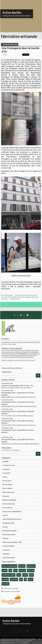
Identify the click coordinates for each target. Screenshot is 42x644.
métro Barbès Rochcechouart (12, 519)
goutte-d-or (31, 566)
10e (21, 579)
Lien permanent (7, 295)
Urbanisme (6, 554)
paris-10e (31, 570)
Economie (6, 496)
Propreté (5, 538)
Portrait (5, 527)
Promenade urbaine (9, 535)
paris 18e (22, 566)
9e (25, 579)
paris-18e (5, 584)
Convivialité (6, 473)
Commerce (6, 469)
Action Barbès (12, 13)
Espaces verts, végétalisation (12, 511)
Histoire (5, 515)
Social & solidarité (8, 546)
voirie (19, 575)
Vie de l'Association (9, 558)
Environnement (7, 508)
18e (10, 570)
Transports (6, 550)
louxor (31, 579)
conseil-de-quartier (9, 575)
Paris (31, 575)
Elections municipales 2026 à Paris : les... (18, 386)
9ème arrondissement (9, 566)
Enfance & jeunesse (9, 504)
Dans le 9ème (7, 481)
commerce (13, 297)
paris (6, 297)
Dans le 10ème (7, 485)
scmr (15, 570)
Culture (5, 477)
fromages (28, 297)
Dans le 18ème (7, 488)
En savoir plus (25, 642)
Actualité (5, 461)
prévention (14, 579)
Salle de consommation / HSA (12, 542)
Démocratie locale (8, 492)
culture (25, 575)
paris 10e (22, 570)
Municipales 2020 (8, 523)
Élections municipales (9, 500)
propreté (5, 579)
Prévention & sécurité (9, 531)
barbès (5, 570)
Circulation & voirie (9, 465)
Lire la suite (12, 344)
